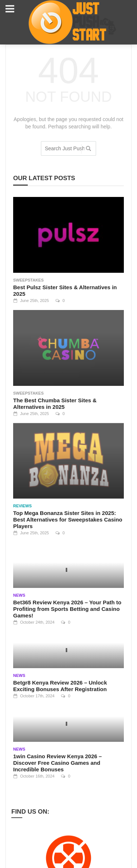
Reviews (22, 506)
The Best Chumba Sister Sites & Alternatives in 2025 (55, 404)
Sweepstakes (28, 280)
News (19, 595)
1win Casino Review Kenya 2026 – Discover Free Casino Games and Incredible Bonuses (58, 763)
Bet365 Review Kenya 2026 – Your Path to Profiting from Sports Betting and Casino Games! (67, 609)
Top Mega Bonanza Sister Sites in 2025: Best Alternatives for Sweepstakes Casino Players (68, 520)
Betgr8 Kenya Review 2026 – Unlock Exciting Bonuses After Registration (60, 686)
